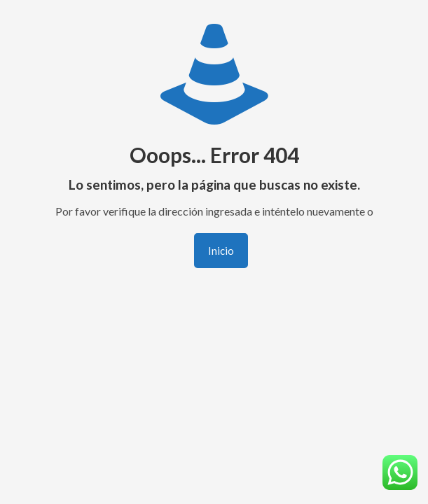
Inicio (221, 251)
